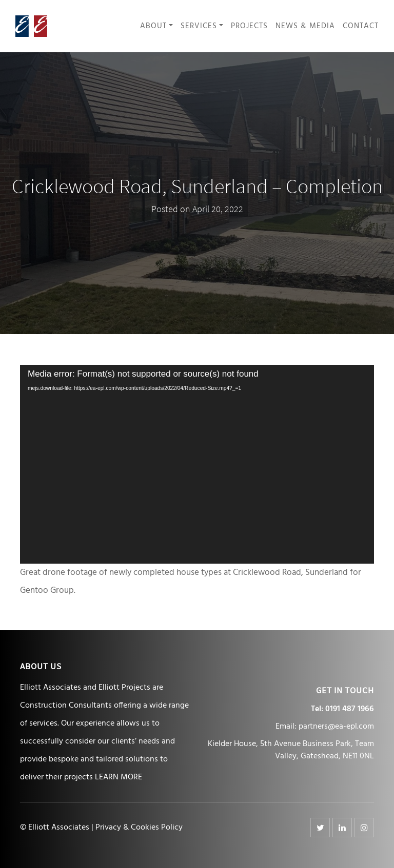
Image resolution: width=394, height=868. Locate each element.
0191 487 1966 (350, 709)
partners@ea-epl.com (336, 727)
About (153, 26)
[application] (197, 464)
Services (199, 26)
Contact (361, 26)
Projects (249, 26)
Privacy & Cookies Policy (139, 828)
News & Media (305, 26)
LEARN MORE (119, 777)
